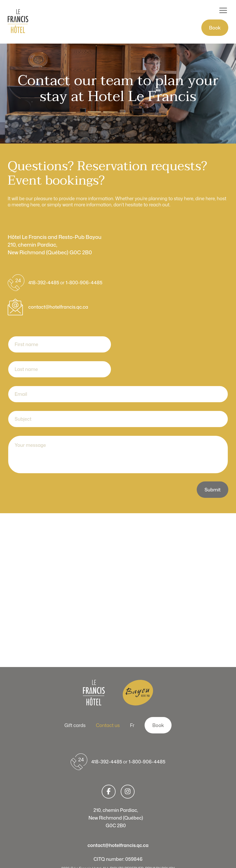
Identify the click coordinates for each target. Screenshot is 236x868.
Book (215, 28)
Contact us (108, 725)
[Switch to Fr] (132, 725)
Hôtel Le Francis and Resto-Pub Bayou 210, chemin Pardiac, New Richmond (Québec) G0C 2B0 (55, 245)
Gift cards (75, 725)
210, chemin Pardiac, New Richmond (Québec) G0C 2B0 (116, 818)
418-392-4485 (44, 282)
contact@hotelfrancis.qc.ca (58, 307)
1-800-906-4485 (84, 282)
